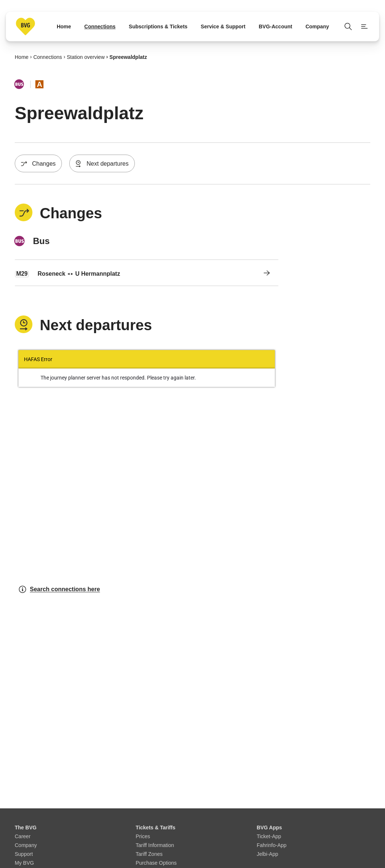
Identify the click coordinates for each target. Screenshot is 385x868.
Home (22, 57)
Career (23, 836)
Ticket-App (269, 836)
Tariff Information (155, 845)
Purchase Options (156, 863)
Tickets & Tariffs (155, 828)
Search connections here (59, 589)
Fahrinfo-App (272, 845)
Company (26, 845)
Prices (143, 836)
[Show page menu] (364, 27)
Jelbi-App (267, 854)
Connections (48, 57)
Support (24, 854)
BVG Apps (269, 828)
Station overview (86, 57)
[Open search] (348, 27)
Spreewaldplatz (128, 57)
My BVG (24, 863)
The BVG (26, 828)
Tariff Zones (149, 854)
